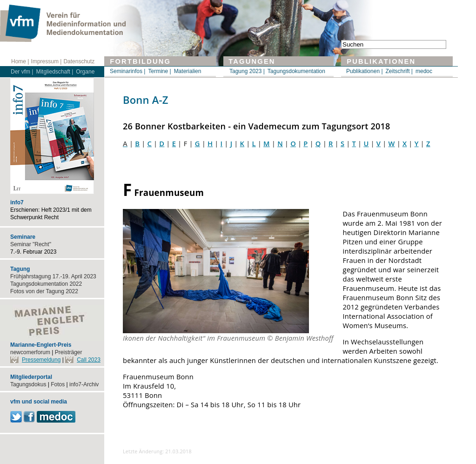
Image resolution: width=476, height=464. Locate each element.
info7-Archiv (84, 384)
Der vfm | (22, 72)
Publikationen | (365, 71)
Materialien (188, 71)
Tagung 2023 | (247, 71)
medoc (424, 71)
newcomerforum (30, 352)
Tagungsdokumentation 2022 (46, 284)
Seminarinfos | (127, 71)
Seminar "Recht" (31, 244)
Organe (85, 72)
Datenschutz (79, 61)
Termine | (159, 71)
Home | (20, 61)
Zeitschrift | (399, 71)
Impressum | (47, 61)
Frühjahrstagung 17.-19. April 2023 (53, 276)
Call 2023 (89, 360)
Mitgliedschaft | (54, 72)
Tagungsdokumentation (296, 71)
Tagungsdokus (28, 384)
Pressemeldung (41, 360)
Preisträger (69, 352)
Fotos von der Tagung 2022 (44, 291)
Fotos (58, 384)
